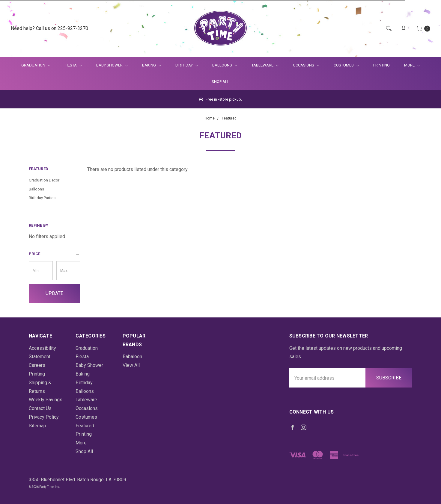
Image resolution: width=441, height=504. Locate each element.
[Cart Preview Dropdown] (423, 29)
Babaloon (132, 357)
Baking (152, 65)
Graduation (36, 65)
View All (131, 365)
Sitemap (37, 426)
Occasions (306, 65)
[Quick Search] (388, 29)
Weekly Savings (46, 400)
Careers (37, 365)
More (408, 65)
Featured (85, 426)
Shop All (220, 82)
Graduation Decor (44, 180)
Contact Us (40, 408)
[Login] (403, 29)
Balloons (225, 65)
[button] (54, 254)
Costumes (346, 65)
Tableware (265, 65)
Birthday (187, 65)
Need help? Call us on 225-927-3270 (49, 28)
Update (54, 293)
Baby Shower (112, 65)
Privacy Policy (44, 417)
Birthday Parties (42, 198)
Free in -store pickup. (221, 99)
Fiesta (73, 65)
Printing (381, 65)
